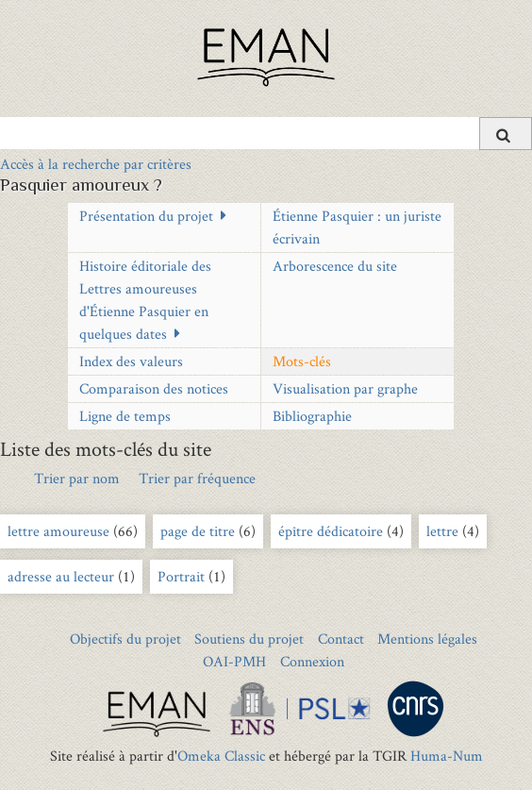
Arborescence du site (335, 266)
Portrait (183, 576)
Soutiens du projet (249, 639)
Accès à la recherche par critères (96, 164)
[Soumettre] (506, 134)
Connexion (312, 661)
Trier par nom (77, 478)
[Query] (266, 133)
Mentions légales (427, 639)
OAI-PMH (234, 661)
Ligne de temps (125, 416)
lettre (444, 531)
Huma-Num (447, 756)
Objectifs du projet (125, 639)
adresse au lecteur (61, 576)
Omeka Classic (221, 756)
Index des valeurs (131, 361)
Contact (341, 639)
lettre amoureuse (58, 531)
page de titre (199, 531)
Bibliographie (312, 416)
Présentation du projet (146, 216)
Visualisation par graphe (345, 388)
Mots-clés (302, 361)
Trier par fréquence (197, 478)
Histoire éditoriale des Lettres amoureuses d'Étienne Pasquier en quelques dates (145, 300)
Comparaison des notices (154, 388)
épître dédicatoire (331, 531)
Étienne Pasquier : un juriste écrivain (357, 227)
